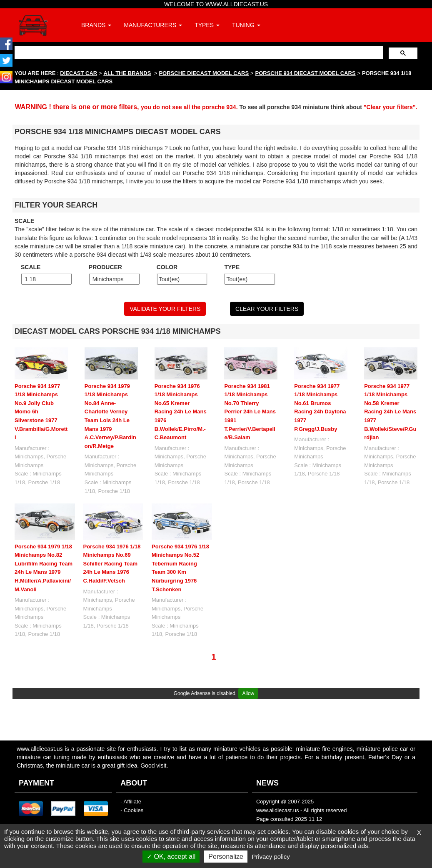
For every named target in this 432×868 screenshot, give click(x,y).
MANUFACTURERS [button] (153, 25)
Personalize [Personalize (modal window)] (226, 857)
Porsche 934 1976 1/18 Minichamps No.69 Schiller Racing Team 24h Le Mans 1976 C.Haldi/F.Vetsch (112, 564)
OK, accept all (171, 857)
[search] (198, 52)
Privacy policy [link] (271, 857)
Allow (248, 693)
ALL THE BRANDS (127, 73)
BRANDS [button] (96, 25)
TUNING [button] (246, 25)
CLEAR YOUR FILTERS (267, 309)
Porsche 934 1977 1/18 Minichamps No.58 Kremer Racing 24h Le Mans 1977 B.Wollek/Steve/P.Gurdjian (390, 412)
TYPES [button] (207, 25)
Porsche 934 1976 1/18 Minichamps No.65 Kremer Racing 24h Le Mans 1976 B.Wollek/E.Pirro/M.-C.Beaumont (181, 412)
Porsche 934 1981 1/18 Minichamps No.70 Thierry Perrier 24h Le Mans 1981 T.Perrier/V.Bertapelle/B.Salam (250, 412)
